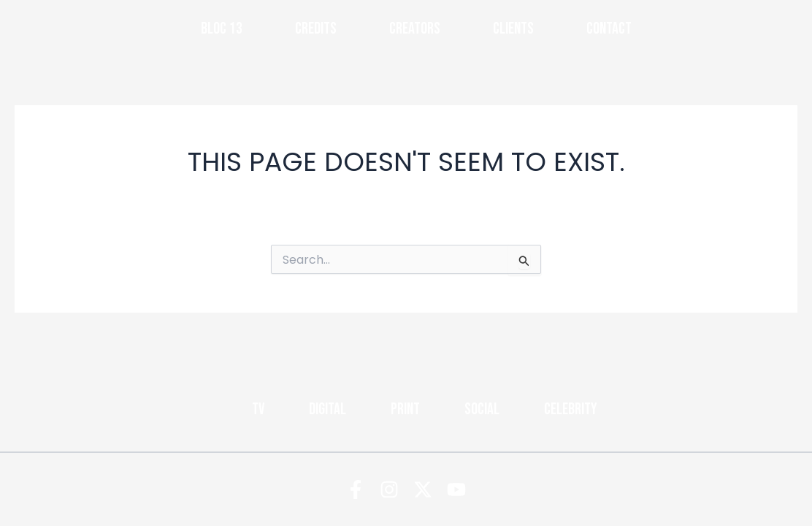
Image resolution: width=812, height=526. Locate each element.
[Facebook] (356, 489)
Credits (316, 29)
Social (482, 409)
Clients (513, 29)
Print (405, 409)
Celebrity (571, 409)
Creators (415, 29)
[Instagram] (389, 489)
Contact (609, 29)
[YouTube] (456, 489)
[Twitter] (423, 489)
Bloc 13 (222, 29)
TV (258, 409)
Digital (328, 409)
